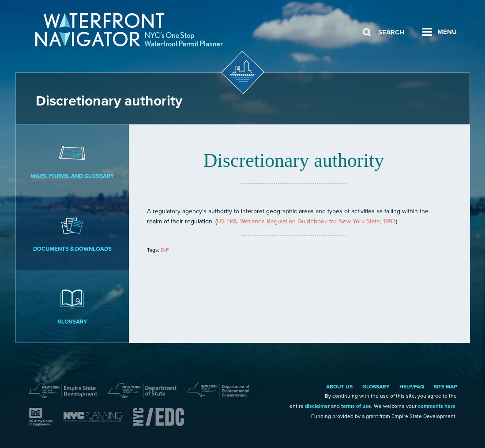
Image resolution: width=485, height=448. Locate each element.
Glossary (73, 306)
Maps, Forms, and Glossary (73, 160)
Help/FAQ (412, 387)
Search (391, 32)
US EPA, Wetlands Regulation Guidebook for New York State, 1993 (306, 221)
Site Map (445, 387)
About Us (339, 387)
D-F (165, 250)
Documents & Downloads (73, 233)
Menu (447, 32)
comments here (437, 406)
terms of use (356, 406)
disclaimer (317, 406)
